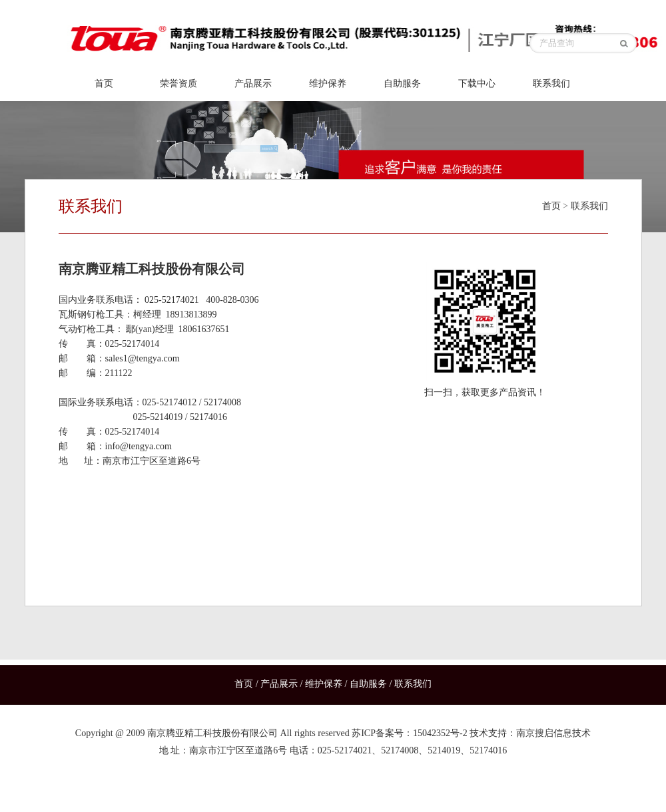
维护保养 (328, 84)
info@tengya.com (139, 446)
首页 (104, 84)
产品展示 (253, 84)
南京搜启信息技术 (553, 733)
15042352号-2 (440, 733)
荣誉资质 (178, 84)
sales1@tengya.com (143, 358)
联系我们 (551, 84)
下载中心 (477, 84)
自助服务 (402, 84)
